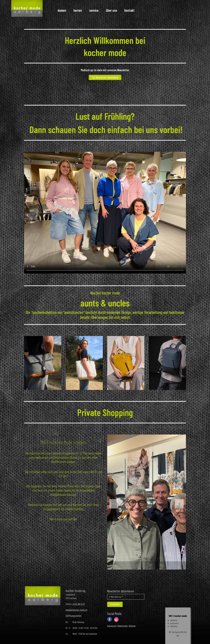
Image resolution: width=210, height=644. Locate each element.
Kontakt (129, 10)
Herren (78, 10)
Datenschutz (123, 626)
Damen (62, 10)
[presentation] (114, 504)
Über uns (111, 10)
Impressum (112, 626)
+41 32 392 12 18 (78, 604)
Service (94, 10)
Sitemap (132, 626)
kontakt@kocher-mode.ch (76, 610)
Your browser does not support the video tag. (105, 213)
